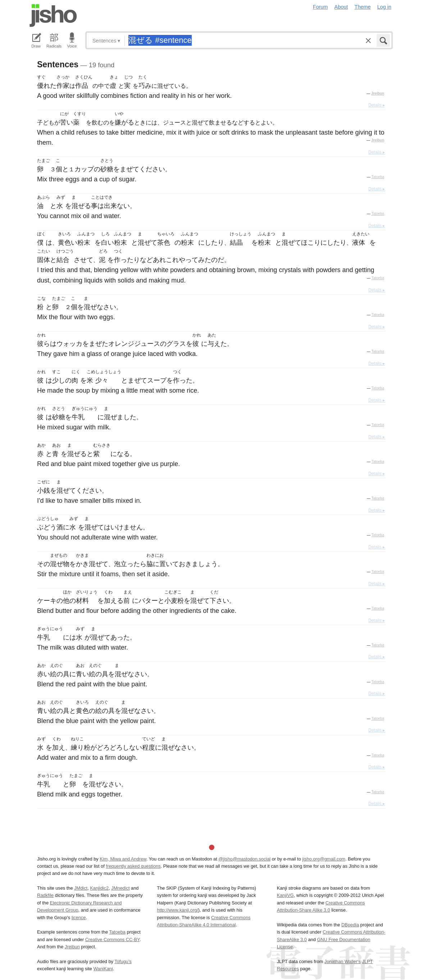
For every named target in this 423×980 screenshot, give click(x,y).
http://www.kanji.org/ (178, 910)
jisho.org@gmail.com (324, 859)
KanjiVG (285, 895)
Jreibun (378, 93)
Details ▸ (377, 105)
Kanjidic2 (99, 888)
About (341, 7)
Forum (320, 7)
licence (79, 918)
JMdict (81, 888)
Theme (363, 7)
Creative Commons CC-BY (112, 940)
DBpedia (350, 925)
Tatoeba (378, 177)
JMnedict (120, 888)
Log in (384, 7)
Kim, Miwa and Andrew (123, 859)
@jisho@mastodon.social (244, 859)
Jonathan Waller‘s (343, 961)
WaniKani (103, 969)
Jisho (53, 15)
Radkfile (45, 895)
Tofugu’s (123, 961)
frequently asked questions (133, 866)
